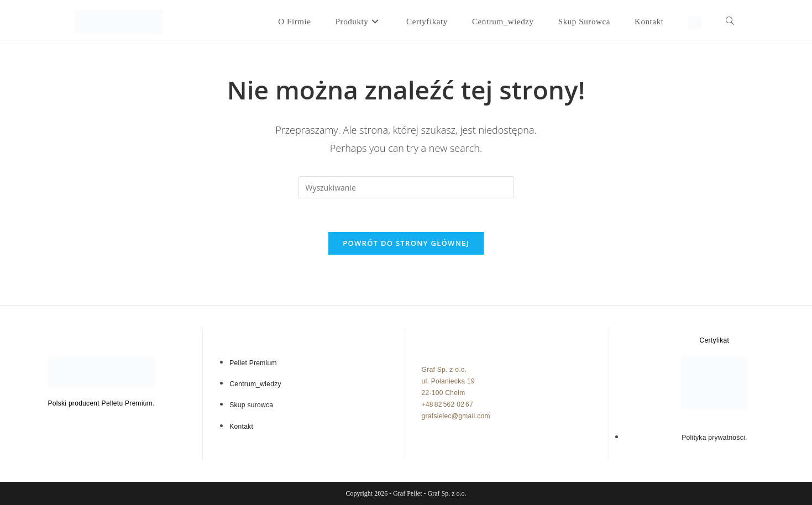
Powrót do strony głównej (406, 243)
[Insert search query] (406, 187)
